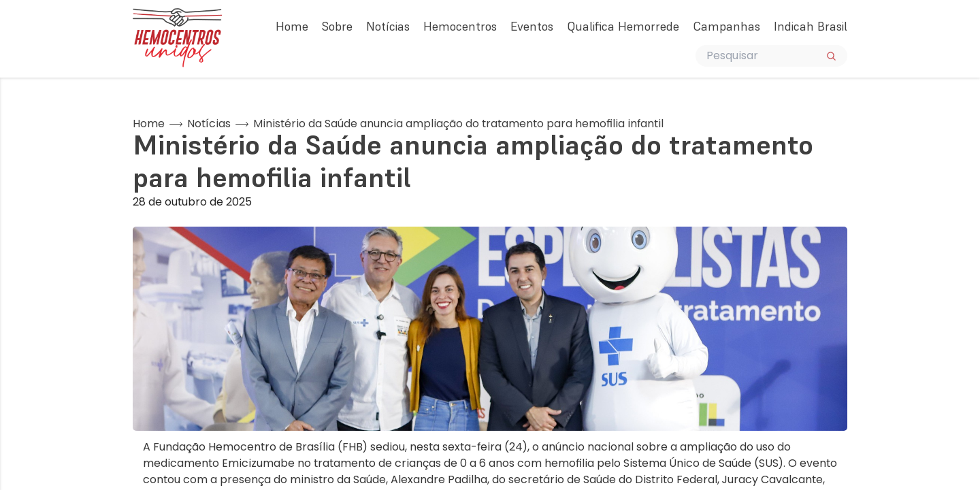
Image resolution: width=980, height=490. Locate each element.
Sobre (337, 26)
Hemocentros (460, 26)
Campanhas (726, 26)
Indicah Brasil (811, 26)
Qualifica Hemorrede (623, 26)
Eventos (532, 26)
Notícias (388, 26)
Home (292, 26)
